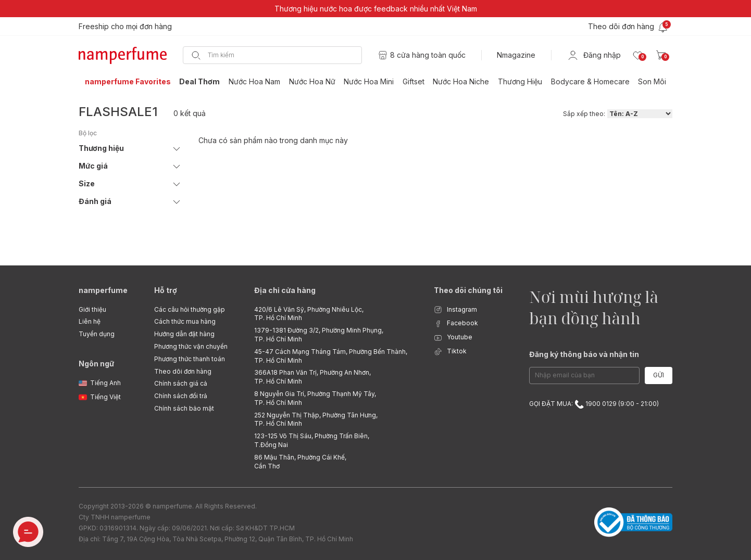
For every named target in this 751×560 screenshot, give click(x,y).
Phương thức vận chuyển (191, 346)
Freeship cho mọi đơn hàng (125, 26)
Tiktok (450, 352)
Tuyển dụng (97, 334)
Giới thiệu (92, 309)
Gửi (659, 375)
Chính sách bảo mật (184, 408)
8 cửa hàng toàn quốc (428, 55)
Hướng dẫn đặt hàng (184, 334)
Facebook (456, 323)
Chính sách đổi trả (181, 396)
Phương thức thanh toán (190, 359)
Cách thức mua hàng (185, 321)
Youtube (453, 338)
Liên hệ (90, 321)
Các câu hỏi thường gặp (190, 309)
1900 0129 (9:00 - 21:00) (617, 404)
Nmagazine (516, 55)
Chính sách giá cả (181, 383)
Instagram (455, 310)
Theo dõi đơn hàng (183, 371)
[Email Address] (584, 376)
